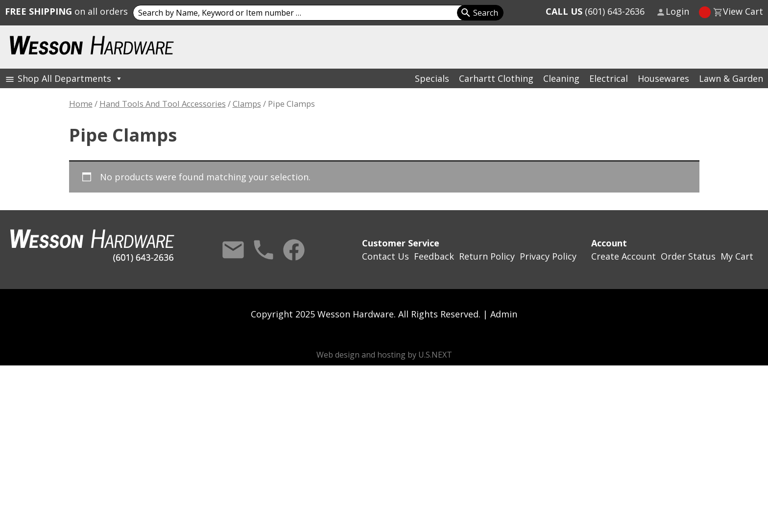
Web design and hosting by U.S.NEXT (384, 355)
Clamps (247, 104)
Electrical (609, 78)
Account (609, 243)
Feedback (434, 256)
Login (677, 11)
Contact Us (233, 250)
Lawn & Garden (731, 78)
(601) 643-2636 (595, 11)
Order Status (688, 256)
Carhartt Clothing (496, 78)
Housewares (663, 78)
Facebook (294, 250)
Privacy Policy (548, 256)
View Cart (743, 11)
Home (81, 104)
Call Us (264, 250)
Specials (432, 78)
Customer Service (401, 243)
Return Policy (487, 256)
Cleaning (561, 78)
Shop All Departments (70, 78)
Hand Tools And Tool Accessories (163, 104)
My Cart (737, 256)
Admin (504, 314)
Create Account (624, 256)
